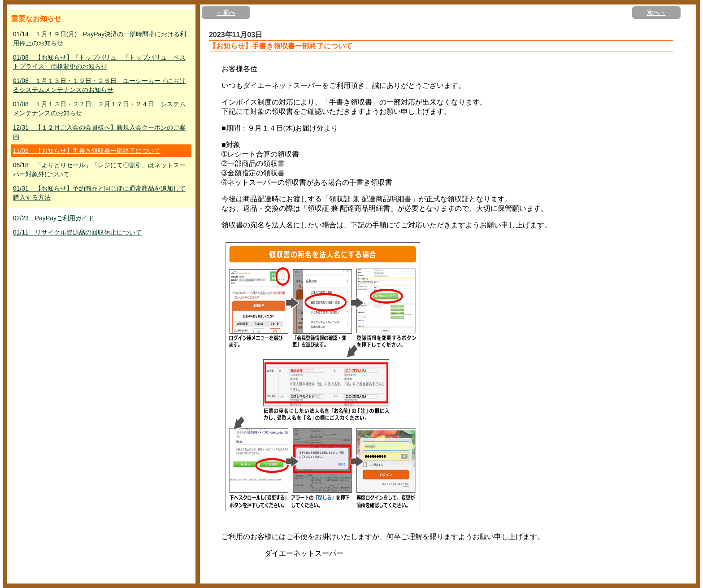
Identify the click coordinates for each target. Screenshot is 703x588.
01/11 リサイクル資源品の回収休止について (77, 232)
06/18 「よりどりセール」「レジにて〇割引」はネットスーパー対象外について (99, 170)
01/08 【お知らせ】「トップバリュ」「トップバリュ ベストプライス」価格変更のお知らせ (99, 62)
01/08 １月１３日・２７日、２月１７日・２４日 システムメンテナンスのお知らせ (99, 109)
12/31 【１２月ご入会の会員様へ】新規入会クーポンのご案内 (99, 132)
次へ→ (656, 13)
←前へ (226, 13)
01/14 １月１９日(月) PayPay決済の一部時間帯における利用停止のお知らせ (100, 39)
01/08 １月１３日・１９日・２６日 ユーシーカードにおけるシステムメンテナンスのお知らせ (99, 85)
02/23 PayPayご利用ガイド (54, 218)
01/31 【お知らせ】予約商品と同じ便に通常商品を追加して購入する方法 (99, 193)
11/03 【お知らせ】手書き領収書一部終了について (87, 151)
